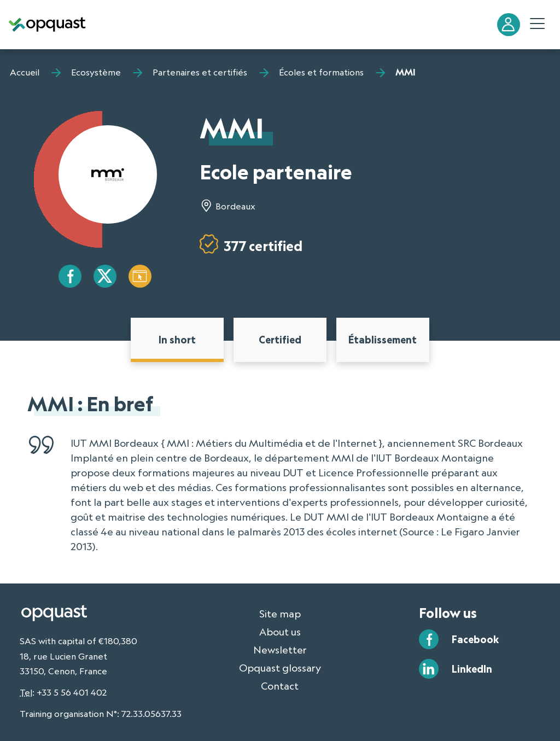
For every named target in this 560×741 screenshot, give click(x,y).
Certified (280, 340)
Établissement (383, 340)
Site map (280, 614)
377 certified (263, 246)
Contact (280, 686)
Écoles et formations (321, 72)
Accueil (25, 72)
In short (177, 340)
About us (280, 632)
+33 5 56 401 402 (72, 692)
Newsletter (280, 650)
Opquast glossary (280, 668)
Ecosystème (96, 72)
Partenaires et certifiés (200, 72)
